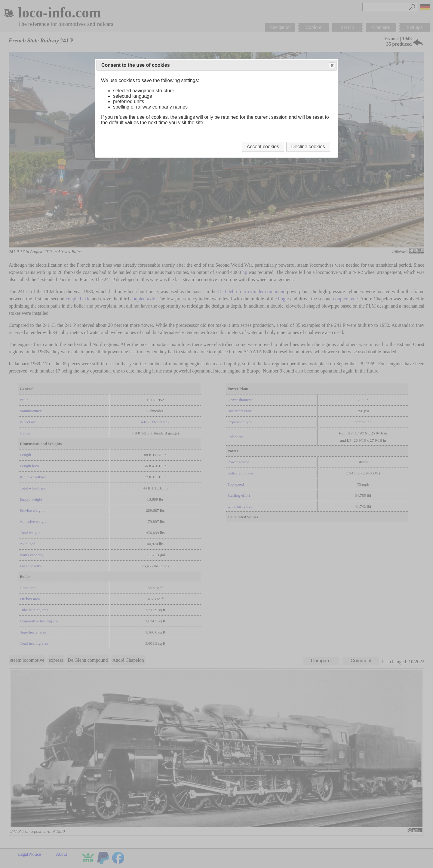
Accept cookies (263, 147)
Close (332, 65)
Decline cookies (308, 147)
